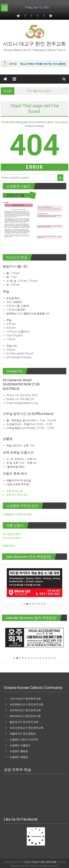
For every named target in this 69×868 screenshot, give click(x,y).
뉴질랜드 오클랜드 (20, 745)
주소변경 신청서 (12, 534)
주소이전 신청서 (12, 538)
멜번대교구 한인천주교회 (24, 722)
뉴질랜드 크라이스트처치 (24, 739)
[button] (24, 604)
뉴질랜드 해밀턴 (19, 757)
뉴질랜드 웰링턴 (19, 751)
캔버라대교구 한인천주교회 (25, 716)
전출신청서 (9, 546)
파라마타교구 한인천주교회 (25, 710)
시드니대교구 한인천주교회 (25, 699)
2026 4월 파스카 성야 (38, 91)
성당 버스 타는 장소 (17, 495)
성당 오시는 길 (14, 491)
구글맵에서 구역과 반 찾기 (18, 514)
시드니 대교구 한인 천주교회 (34, 44)
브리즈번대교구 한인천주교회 (26, 728)
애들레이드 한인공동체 (23, 734)
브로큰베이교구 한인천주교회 (26, 704)
